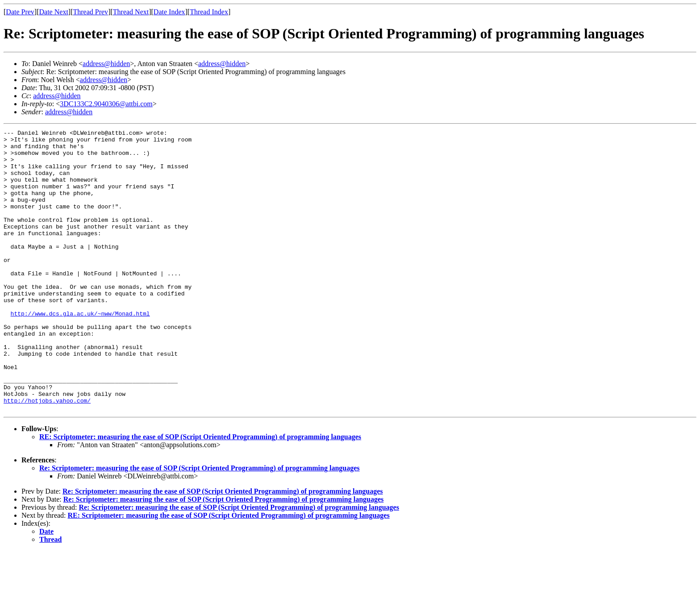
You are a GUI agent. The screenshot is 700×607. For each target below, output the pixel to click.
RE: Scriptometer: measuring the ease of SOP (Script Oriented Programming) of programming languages (200, 493)
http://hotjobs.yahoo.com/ (47, 455)
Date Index (169, 12)
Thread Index (209, 12)
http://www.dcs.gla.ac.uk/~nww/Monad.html (80, 351)
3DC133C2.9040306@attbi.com (106, 104)
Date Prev (20, 12)
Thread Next (131, 12)
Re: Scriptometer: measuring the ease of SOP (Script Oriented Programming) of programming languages (200, 524)
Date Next (54, 12)
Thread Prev (90, 12)
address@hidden (106, 64)
